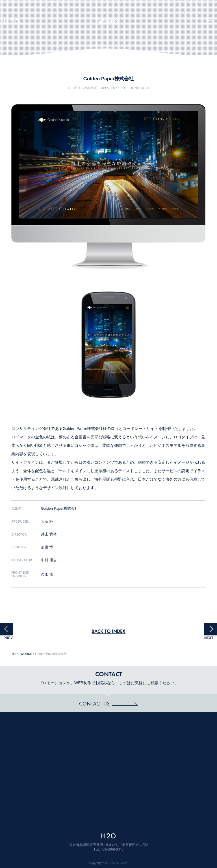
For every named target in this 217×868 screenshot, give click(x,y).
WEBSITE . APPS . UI (100, 89)
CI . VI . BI (75, 89)
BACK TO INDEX (108, 631)
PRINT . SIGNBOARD (133, 89)
